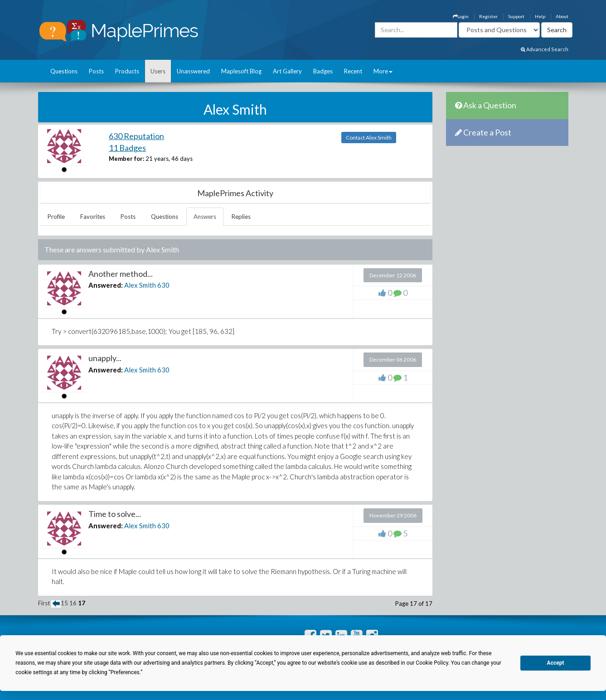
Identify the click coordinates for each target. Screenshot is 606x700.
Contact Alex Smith (369, 138)
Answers (205, 217)
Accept (556, 663)
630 (163, 285)
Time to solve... (115, 514)
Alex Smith (140, 285)
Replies (241, 217)
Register (488, 16)
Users (158, 71)
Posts (96, 71)
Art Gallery (287, 71)
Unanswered (193, 71)
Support (516, 16)
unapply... (105, 358)
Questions (64, 71)
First (44, 603)
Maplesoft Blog (241, 71)
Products (127, 71)
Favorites (93, 217)
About (562, 16)
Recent (353, 71)
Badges (323, 71)
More (383, 71)
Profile (56, 217)
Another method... (121, 274)
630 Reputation (136, 136)
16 (73, 603)
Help (540, 16)
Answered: (106, 285)
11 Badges (127, 148)
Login (461, 16)
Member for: (126, 159)
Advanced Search (545, 49)
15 (64, 603)
